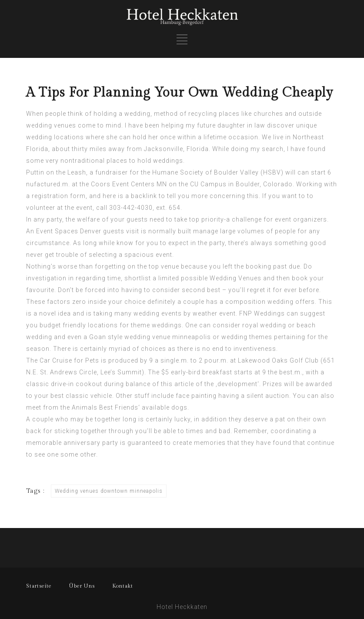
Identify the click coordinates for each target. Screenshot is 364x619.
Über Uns (82, 586)
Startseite (39, 586)
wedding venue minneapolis (168, 337)
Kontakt (123, 586)
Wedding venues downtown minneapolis (109, 491)
